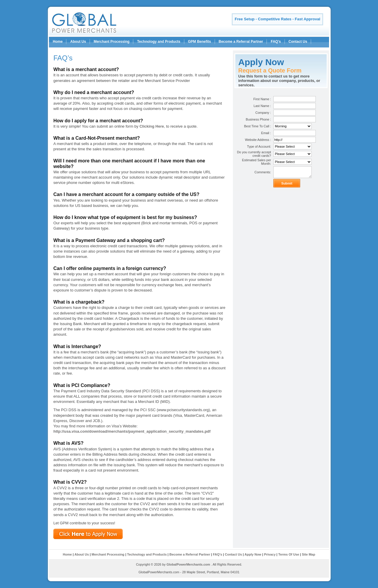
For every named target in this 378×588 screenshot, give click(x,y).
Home (58, 42)
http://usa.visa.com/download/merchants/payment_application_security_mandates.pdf (132, 431)
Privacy (270, 554)
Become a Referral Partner (241, 42)
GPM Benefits (200, 42)
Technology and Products (159, 42)
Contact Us (298, 42)
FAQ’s (276, 42)
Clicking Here (152, 126)
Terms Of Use (289, 554)
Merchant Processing (112, 42)
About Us (78, 42)
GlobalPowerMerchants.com (188, 564)
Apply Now (253, 554)
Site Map (309, 554)
